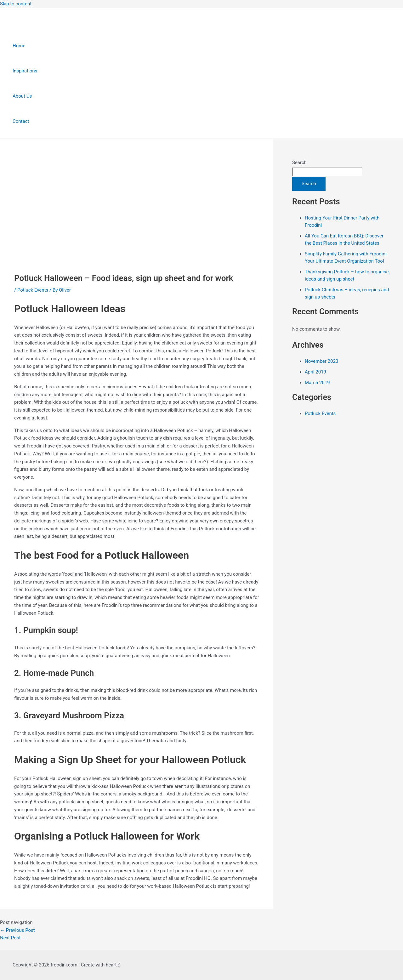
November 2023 (321, 361)
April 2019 (315, 372)
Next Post (13, 938)
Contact (21, 121)
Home (19, 46)
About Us (22, 96)
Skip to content (16, 4)
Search (299, 162)
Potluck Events (33, 290)
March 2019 (317, 383)
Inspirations (25, 71)
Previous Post (17, 930)
